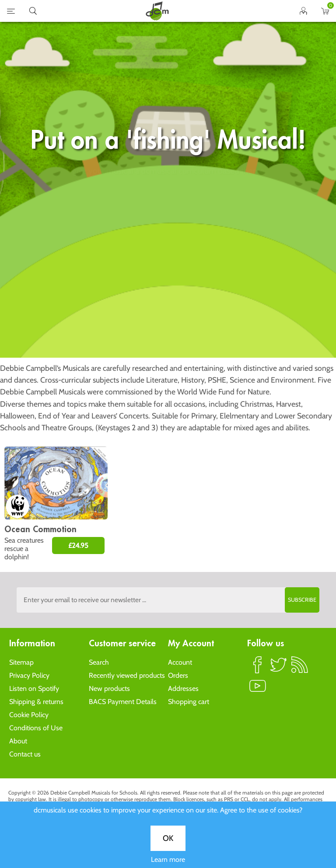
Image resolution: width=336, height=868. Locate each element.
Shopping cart (189, 702)
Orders (178, 675)
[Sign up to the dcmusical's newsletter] (168, 600)
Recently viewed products (127, 675)
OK (168, 300)
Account (180, 662)
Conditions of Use (36, 728)
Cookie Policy (29, 715)
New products (109, 688)
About (18, 741)
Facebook (258, 669)
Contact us (25, 754)
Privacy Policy (29, 675)
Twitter (279, 669)
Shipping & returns (36, 702)
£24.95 (78, 546)
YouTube (258, 690)
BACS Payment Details (123, 702)
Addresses (183, 688)
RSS (300, 669)
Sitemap (21, 662)
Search (99, 662)
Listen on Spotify (34, 688)
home (157, 11)
